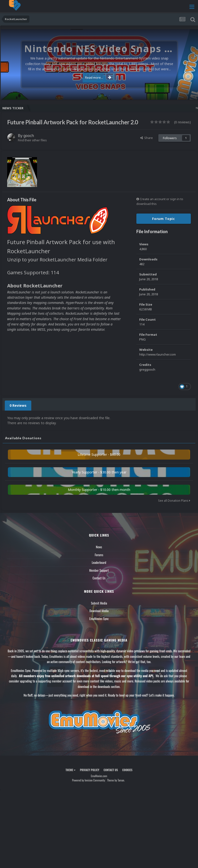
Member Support (99, 570)
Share (147, 138)
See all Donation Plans (174, 501)
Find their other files (32, 140)
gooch (29, 136)
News (99, 547)
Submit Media (99, 603)
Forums (99, 555)
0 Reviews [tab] (18, 405)
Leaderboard (99, 562)
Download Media (99, 611)
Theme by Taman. (116, 780)
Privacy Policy (89, 770)
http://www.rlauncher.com (158, 354)
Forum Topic (164, 219)
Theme (70, 770)
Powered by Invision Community (89, 780)
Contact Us (99, 578)
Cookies (127, 770)
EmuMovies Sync (99, 619)
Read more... (98, 77)
